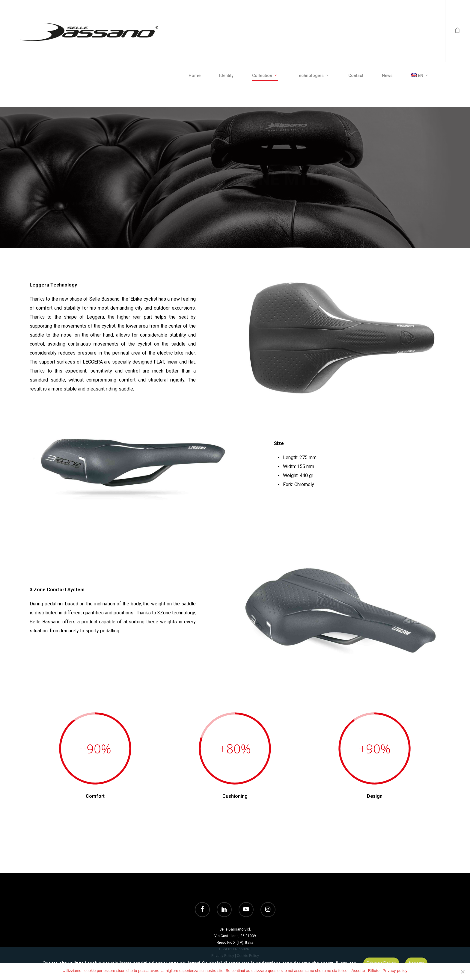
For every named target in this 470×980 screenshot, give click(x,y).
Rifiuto (374, 971)
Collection (265, 76)
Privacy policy (395, 971)
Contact (356, 76)
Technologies (313, 76)
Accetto (358, 971)
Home (195, 76)
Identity (226, 76)
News (387, 76)
